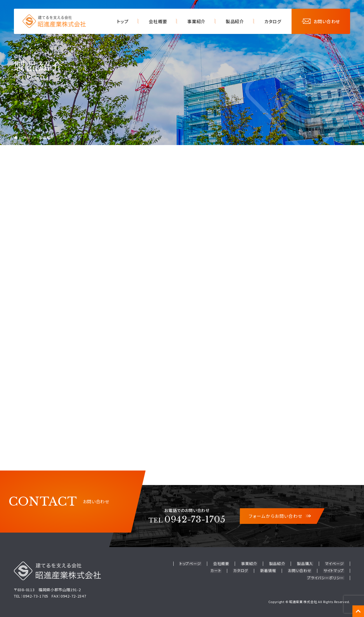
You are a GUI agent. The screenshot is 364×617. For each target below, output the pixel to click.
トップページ (193, 564)
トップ (123, 21)
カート (218, 570)
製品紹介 (235, 21)
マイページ (335, 564)
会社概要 (158, 21)
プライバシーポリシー (326, 577)
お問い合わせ (321, 21)
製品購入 (306, 564)
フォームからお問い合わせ (279, 516)
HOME (25, 137)
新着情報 (269, 570)
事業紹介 (196, 21)
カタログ (273, 21)
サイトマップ (334, 570)
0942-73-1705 (187, 519)
